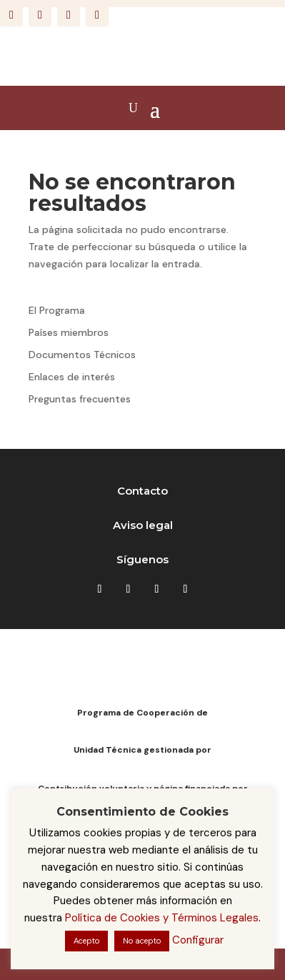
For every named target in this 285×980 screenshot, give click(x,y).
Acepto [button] (86, 941)
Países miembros (69, 332)
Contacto (142, 491)
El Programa (57, 310)
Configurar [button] (198, 940)
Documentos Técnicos (82, 355)
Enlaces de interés (72, 377)
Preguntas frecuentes (80, 399)
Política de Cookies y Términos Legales (162, 918)
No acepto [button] (142, 941)
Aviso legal (143, 525)
